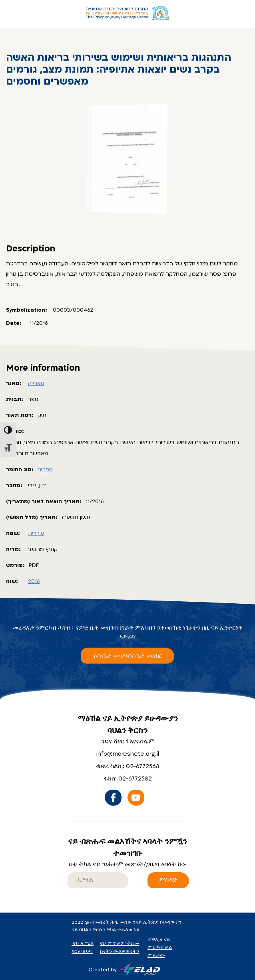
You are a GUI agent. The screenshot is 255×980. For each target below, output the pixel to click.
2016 (34, 581)
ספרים (45, 470)
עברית (36, 533)
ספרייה (36, 383)
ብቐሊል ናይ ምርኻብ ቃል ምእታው (160, 948)
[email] (98, 880)
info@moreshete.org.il (128, 754)
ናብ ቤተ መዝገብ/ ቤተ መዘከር (127, 656)
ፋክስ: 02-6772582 (128, 779)
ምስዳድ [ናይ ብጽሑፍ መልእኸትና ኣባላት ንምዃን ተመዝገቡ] (168, 880)
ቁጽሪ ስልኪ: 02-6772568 (128, 766)
